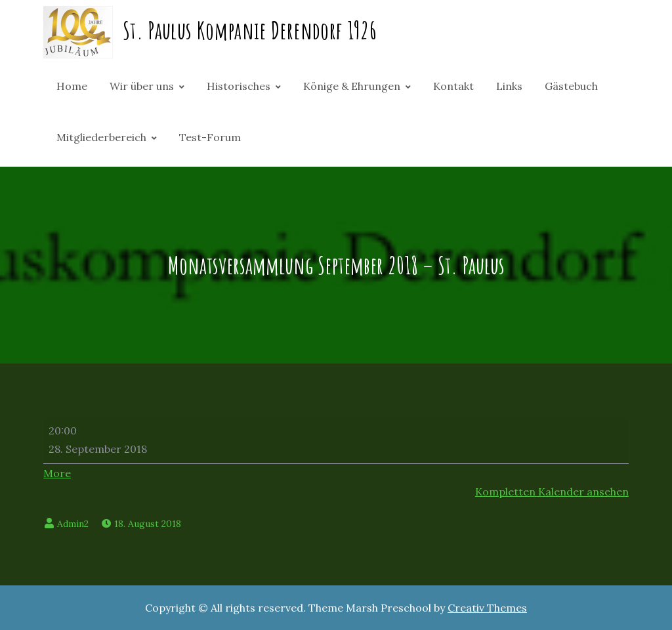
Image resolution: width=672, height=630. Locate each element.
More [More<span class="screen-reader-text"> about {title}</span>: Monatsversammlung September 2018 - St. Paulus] (57, 473)
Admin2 (73, 524)
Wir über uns (142, 86)
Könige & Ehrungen (352, 86)
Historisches (239, 86)
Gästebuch (571, 86)
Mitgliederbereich (101, 137)
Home (72, 86)
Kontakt (453, 86)
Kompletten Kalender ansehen (552, 492)
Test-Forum (210, 137)
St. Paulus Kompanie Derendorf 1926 (250, 30)
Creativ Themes (487, 608)
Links (509, 86)
